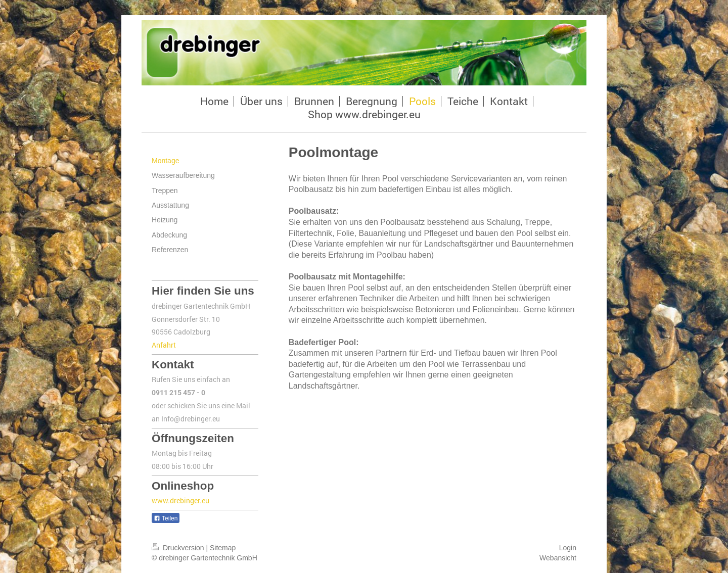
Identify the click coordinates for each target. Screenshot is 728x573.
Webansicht (558, 558)
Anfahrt (164, 345)
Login (568, 548)
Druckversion (179, 548)
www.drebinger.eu (180, 500)
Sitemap (223, 548)
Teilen (166, 518)
